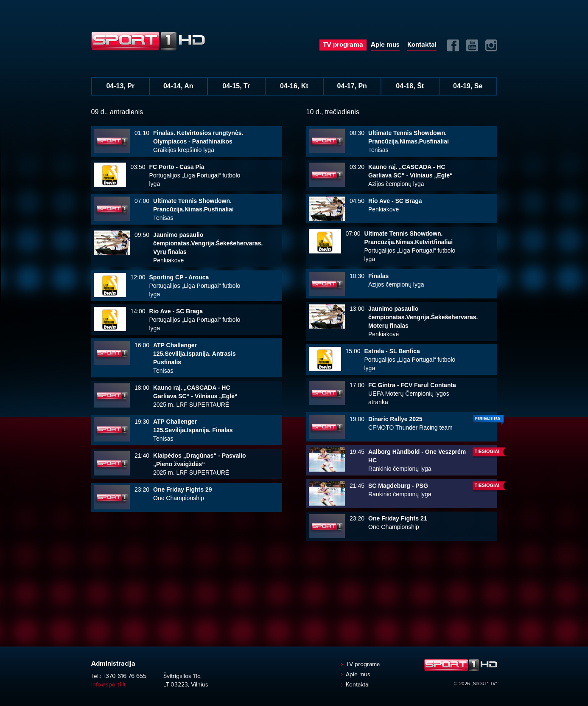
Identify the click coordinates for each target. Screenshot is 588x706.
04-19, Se (468, 86)
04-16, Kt (294, 86)
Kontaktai (422, 45)
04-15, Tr (236, 86)
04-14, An (178, 86)
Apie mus (385, 45)
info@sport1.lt (108, 685)
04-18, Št (410, 86)
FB (453, 45)
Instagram (491, 45)
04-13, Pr (120, 86)
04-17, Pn (352, 86)
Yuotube (472, 45)
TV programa (343, 45)
